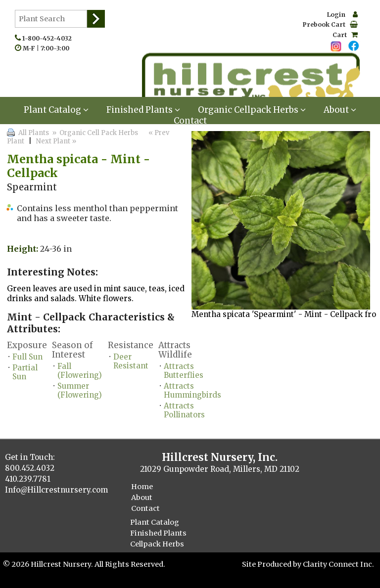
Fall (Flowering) (80, 371)
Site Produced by (272, 564)
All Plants (34, 133)
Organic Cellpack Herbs (252, 110)
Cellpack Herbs (157, 544)
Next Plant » (57, 141)
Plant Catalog (56, 110)
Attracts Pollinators (184, 410)
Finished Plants (143, 110)
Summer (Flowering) (80, 390)
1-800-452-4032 (49, 38)
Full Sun (27, 357)
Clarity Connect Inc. (338, 564)
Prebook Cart (330, 24)
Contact (190, 121)
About (340, 110)
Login (342, 15)
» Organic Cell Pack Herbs (94, 133)
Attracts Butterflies (184, 371)
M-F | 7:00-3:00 (48, 48)
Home (142, 487)
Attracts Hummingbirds (192, 390)
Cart (345, 35)
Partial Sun (25, 372)
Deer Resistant (131, 361)
